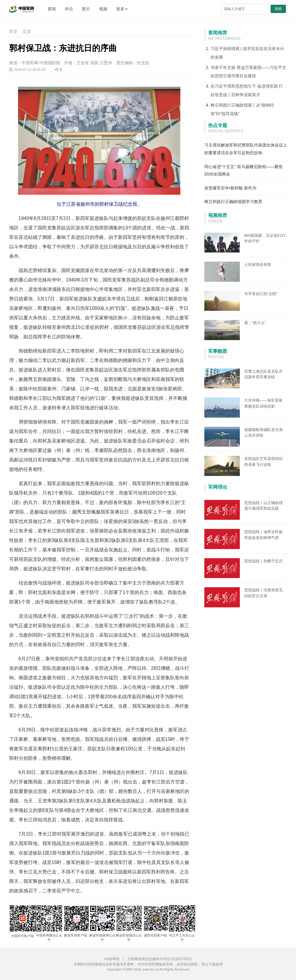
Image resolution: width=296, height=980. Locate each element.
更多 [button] (122, 9)
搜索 (278, 9)
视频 (103, 9)
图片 (86, 9)
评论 (69, 9)
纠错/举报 (112, 959)
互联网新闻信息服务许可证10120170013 (160, 959)
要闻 (52, 9)
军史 (13, 31)
